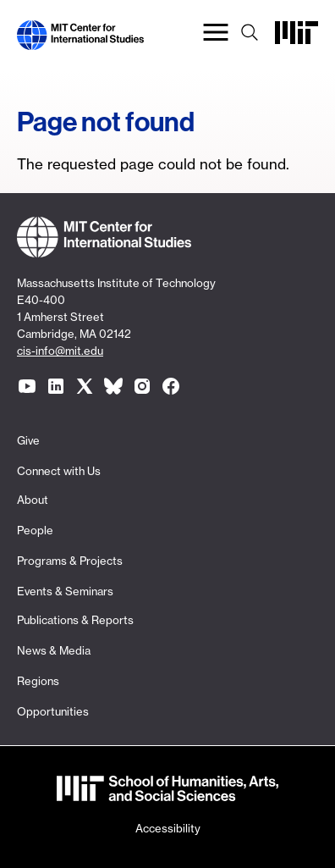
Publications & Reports (75, 620)
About (33, 500)
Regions (38, 681)
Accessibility (168, 828)
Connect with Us (59, 471)
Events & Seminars (65, 591)
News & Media (54, 650)
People (35, 530)
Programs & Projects (70, 561)
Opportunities (53, 711)
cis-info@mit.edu (60, 351)
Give (28, 440)
